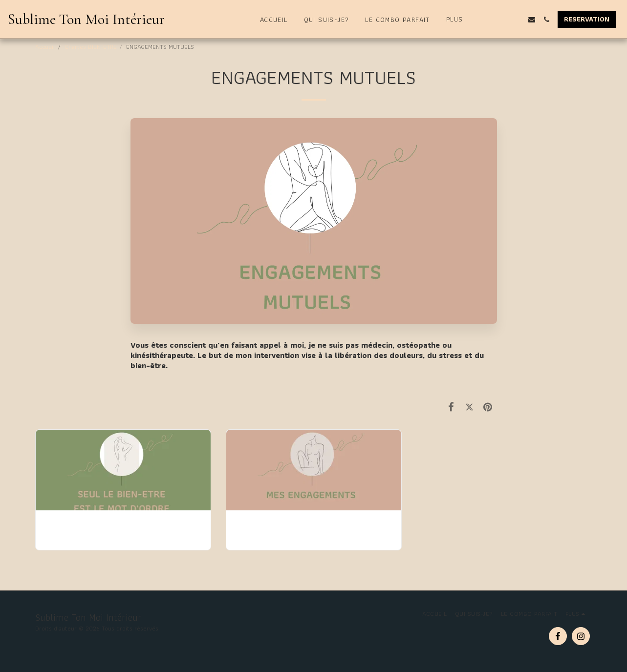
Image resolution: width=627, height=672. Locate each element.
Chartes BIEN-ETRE (91, 47)
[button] (502, 20)
